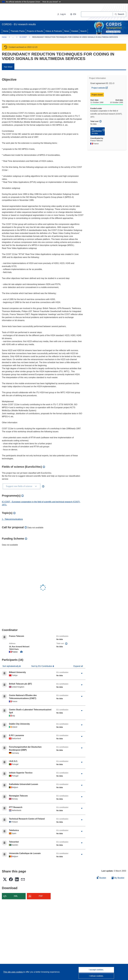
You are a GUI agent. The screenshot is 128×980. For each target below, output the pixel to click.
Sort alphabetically (11, 666)
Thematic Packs (18, 31)
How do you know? (52, 2)
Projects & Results (35, 31)
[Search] (119, 14)
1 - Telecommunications (12, 519)
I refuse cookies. (96, 976)
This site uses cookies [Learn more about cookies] (13, 972)
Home (6, 31)
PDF (41, 896)
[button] (73, 14)
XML (16, 896)
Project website (100, 88)
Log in (61, 14)
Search (83, 31)
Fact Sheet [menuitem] (8, 67)
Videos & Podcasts (54, 31)
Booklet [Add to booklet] (101, 878)
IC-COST (23, 37)
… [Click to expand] (13, 37)
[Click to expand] (82, 673)
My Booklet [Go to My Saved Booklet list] (118, 878)
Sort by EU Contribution (42, 666)
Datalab (75, 31)
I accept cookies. (96, 970)
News (67, 31)
